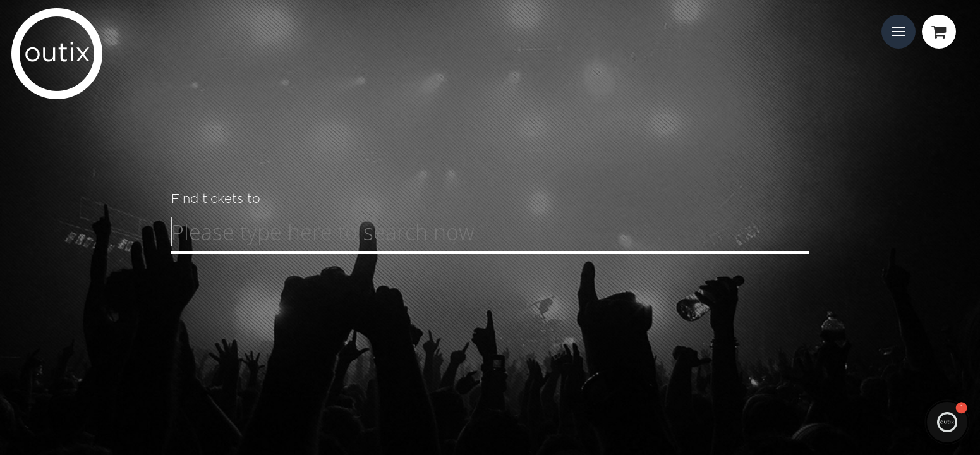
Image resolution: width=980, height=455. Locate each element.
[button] (947, 422)
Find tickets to (216, 198)
